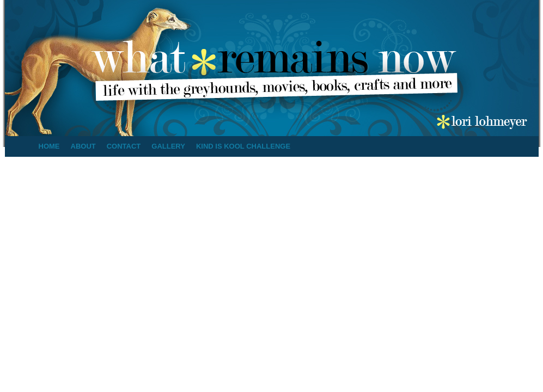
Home (49, 146)
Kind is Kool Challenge (243, 146)
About (83, 146)
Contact (124, 146)
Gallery (168, 146)
